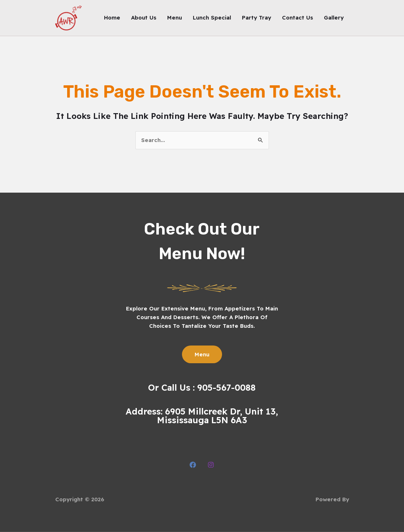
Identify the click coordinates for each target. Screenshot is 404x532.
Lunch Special (212, 18)
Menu (175, 18)
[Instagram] (211, 465)
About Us (144, 18)
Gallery (334, 18)
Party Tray (257, 18)
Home (112, 18)
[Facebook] (193, 465)
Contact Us (297, 18)
